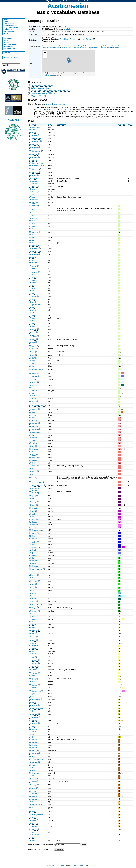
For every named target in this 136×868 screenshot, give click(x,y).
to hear (35, 238)
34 (30, 229)
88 (30, 151)
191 (30, 696)
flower (34, 278)
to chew (35, 232)
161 (30, 605)
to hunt (35, 706)
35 (30, 796)
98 (30, 651)
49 (30, 700)
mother (35, 627)
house (34, 522)
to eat (34, 393)
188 (30, 329)
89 (30, 154)
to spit (34, 508)
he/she (35, 358)
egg (34, 651)
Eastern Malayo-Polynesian (101, 46)
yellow (35, 443)
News (6, 34)
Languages (8, 38)
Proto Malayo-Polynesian (69, 39)
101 (30, 463)
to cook (35, 685)
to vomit (35, 796)
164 (30, 545)
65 (30, 812)
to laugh (35, 742)
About (6, 22)
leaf (34, 275)
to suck (35, 748)
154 (30, 821)
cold (34, 788)
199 (30, 336)
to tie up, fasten (38, 530)
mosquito (36, 181)
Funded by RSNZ (13, 120)
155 (30, 505)
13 (30, 455)
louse (34, 266)
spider (34, 184)
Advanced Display (11, 44)
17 (30, 216)
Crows (80, 1)
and (34, 591)
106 (30, 178)
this (34, 315)
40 (30, 235)
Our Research (9, 32)
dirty (34, 802)
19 (30, 778)
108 (30, 266)
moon (34, 619)
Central (109, 48)
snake (34, 178)
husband (35, 519)
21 (30, 740)
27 (30, 224)
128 (30, 288)
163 (30, 307)
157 (30, 602)
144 (30, 409)
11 (30, 209)
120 (30, 379)
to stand (35, 561)
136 (30, 399)
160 (30, 305)
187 (30, 366)
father (34, 808)
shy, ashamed (37, 605)
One (34, 637)
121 (30, 283)
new (34, 307)
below (34, 794)
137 (30, 714)
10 (30, 802)
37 (30, 393)
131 (30, 502)
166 (30, 192)
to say (34, 460)
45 (30, 240)
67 (30, 136)
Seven (35, 346)
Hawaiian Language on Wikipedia (43, 93)
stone (34, 379)
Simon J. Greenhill (60, 866)
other (34, 770)
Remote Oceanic (54, 48)
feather (35, 263)
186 (30, 553)
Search (6, 42)
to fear (35, 221)
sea (34, 286)
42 (30, 748)
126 (30, 711)
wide (34, 599)
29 (30, 804)
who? (34, 383)
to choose (36, 144)
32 (30, 536)
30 (30, 412)
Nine (34, 679)
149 (30, 514)
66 (30, 530)
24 (30, 418)
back (34, 455)
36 (30, 508)
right (34, 676)
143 (30, 299)
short (34, 821)
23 (30, 625)
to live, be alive (38, 708)
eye (34, 240)
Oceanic (115, 46)
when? (35, 661)
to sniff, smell (37, 804)
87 (30, 429)
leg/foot (35, 349)
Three (34, 336)
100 (30, 415)
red (33, 514)
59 (30, 627)
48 (30, 449)
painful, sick (37, 305)
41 (30, 745)
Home (6, 20)
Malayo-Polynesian (59, 46)
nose (34, 224)
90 (30, 258)
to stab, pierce (37, 138)
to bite (34, 745)
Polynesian (92, 48)
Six (33, 343)
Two (34, 333)
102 (30, 499)
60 (30, 808)
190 (30, 770)
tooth (34, 226)
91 (30, 160)
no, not (35, 474)
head (34, 418)
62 (30, 246)
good (34, 545)
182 (30, 385)
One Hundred (37, 482)
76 (30, 708)
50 (30, 750)
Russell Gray (77, 866)
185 (30, 352)
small (34, 302)
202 (30, 343)
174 (30, 667)
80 (30, 630)
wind (34, 399)
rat (33, 499)
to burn (35, 410)
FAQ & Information (11, 28)
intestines (36, 488)
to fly (34, 463)
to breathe (36, 127)
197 (30, 637)
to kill (34, 563)
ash (34, 734)
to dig (34, 258)
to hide (35, 377)
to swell (35, 430)
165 (30, 824)
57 (30, 519)
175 (30, 826)
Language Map (9, 48)
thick (34, 602)
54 (30, 373)
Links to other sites (11, 26)
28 (30, 127)
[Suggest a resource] (38, 96)
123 (30, 438)
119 (30, 186)
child (34, 133)
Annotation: (62, 125)
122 (30, 575)
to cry (34, 229)
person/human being (40, 406)
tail (33, 435)
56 (30, 133)
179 (30, 197)
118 (30, 694)
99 (30, 263)
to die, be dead (38, 252)
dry (33, 511)
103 (30, 432)
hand (34, 363)
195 (30, 474)
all (33, 696)
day (34, 765)
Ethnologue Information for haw (42, 85)
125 (30, 596)
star (34, 291)
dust (34, 209)
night (34, 310)
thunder (35, 525)
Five (34, 339)
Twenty (35, 673)
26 (30, 634)
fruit (34, 280)
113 (30, 272)
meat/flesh (36, 432)
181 (30, 611)
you (34, 553)
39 (30, 685)
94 (30, 169)
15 (30, 688)
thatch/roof (36, 246)
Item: (50, 125)
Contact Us (8, 30)
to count (35, 200)
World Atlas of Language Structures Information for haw (51, 91)
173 (30, 194)
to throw (35, 169)
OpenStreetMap (48, 75)
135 (30, 578)
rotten (34, 542)
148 (30, 791)
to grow (35, 148)
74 (30, 563)
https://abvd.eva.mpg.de (55, 1)
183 (30, 326)
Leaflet (45, 73)
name (34, 702)
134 (30, 525)
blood (34, 625)
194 (30, 471)
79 (30, 388)
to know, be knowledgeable (38, 492)
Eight (34, 608)
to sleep (35, 449)
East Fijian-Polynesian (80, 48)
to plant (35, 566)
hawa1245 (67, 29)
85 (30, 144)
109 (30, 181)
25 (30, 593)
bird (34, 260)
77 (30, 142)
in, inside (35, 667)
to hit (34, 496)
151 (30, 189)
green (34, 189)
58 (30, 682)
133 (30, 294)
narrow (35, 799)
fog (33, 361)
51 (30, 550)
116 (30, 278)
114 (30, 275)
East (104, 48)
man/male (36, 373)
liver (34, 216)
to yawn (35, 555)
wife (34, 682)
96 (30, 756)
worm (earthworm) (39, 759)
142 (30, 643)
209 (30, 482)
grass (34, 694)
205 (30, 679)
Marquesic (115, 48)
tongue (35, 536)
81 (30, 527)
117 (30, 280)
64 (30, 460)
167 (30, 310)
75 (30, 252)
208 (30, 203)
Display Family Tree (11, 57)
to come (35, 391)
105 (30, 435)
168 (30, 765)
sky (33, 288)
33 (30, 742)
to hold (35, 154)
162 (30, 446)
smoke (35, 581)
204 (30, 608)
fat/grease (36, 396)
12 (30, 213)
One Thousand (38, 486)
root (34, 572)
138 (30, 297)
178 (30, 318)
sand (34, 283)
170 (30, 660)
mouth (35, 412)
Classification (9, 46)
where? (35, 611)
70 (30, 249)
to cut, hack (36, 691)
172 (30, 718)
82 (30, 420)
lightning (35, 578)
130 (30, 291)
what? (34, 329)
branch (35, 272)
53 (30, 406)
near (34, 197)
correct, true (37, 192)
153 (30, 468)
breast (35, 218)
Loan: (130, 125)
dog (34, 756)
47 (30, 555)
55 (30, 370)
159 (30, 599)
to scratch (36, 142)
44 (30, 238)
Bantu (86, 1)
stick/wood (36, 388)
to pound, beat (37, 569)
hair (34, 634)
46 (30, 243)
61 (30, 522)
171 (30, 376)
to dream (35, 750)
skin (34, 213)
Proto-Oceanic (87, 39)
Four (34, 402)
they (34, 366)
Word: (35, 125)
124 (30, 286)
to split (35, 631)
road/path (36, 206)
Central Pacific (66, 48)
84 (30, 566)
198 (30, 333)
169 (30, 768)
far (33, 517)
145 (30, 581)
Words (6, 40)
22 (30, 221)
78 (30, 691)
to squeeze (36, 151)
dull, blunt (36, 420)
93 (30, 569)
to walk (35, 720)
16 (30, 488)
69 (30, 706)
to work (35, 424)
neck (34, 593)
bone (34, 688)
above (34, 826)
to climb (35, 718)
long (34, 505)
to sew (35, 136)
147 (30, 654)
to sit (34, 550)
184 (30, 358)
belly (34, 558)
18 (30, 218)
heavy (34, 643)
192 (30, 591)
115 (30, 572)
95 (30, 176)
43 (30, 130)
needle (35, 729)
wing (34, 415)
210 (30, 485)
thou (34, 326)
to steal (35, 649)
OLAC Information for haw (40, 88)
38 (30, 232)
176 (30, 794)
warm (34, 297)
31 (30, 226)
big (33, 468)
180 (30, 517)
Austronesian (71, 1)
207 (30, 673)
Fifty (34, 203)
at (33, 194)
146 (30, 734)
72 (30, 496)
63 (30, 702)
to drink (35, 235)
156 (30, 657)
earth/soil (36, 186)
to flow (35, 438)
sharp (34, 527)
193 (30, 737)
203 (30, 346)
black (34, 654)
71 (30, 138)
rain (34, 294)
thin (34, 657)
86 (30, 148)
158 (30, 799)
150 (30, 443)
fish (34, 269)
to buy (34, 160)
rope (34, 812)
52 (30, 561)
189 (30, 382)
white (34, 791)
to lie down (36, 700)
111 (30, 269)
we (33, 352)
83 (30, 423)
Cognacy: (122, 125)
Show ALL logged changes (56, 104)
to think (35, 740)
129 (30, 619)
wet (34, 617)
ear (33, 130)
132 (30, 361)
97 (30, 260)
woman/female (38, 370)
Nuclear (99, 48)
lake (34, 711)
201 (30, 339)
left (33, 452)
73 (30, 649)
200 (30, 402)
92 (30, 163)
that (34, 318)
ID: (30, 125)
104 (30, 396)
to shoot (35, 249)
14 (30, 558)
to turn (35, 533)
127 (30, 547)
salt (34, 596)
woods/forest (37, 547)
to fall (34, 176)
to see (34, 243)
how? (34, 472)
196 (30, 200)
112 (30, 542)
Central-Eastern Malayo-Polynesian (78, 46)
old (33, 446)
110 (30, 184)
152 (30, 302)
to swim (35, 646)
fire (33, 299)
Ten (34, 478)
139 (30, 788)
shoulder (35, 778)
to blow (35, 714)
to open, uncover (38, 163)
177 (30, 315)
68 (30, 729)
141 (30, 617)
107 (30, 759)
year (34, 768)
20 (30, 492)
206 (30, 478)
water (34, 575)
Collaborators (9, 24)
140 (30, 511)
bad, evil (35, 824)
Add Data (7, 53)
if (33, 737)
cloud (34, 502)
